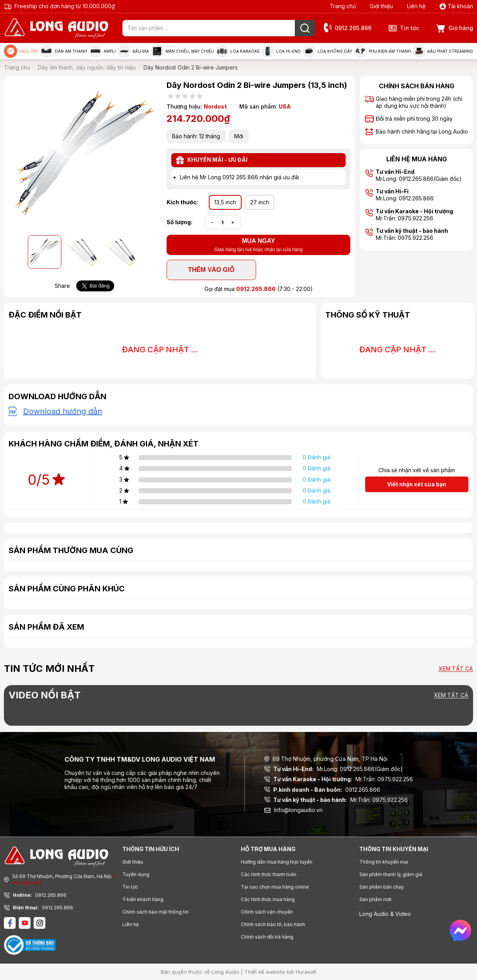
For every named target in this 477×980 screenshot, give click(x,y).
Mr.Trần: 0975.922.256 (339, 779)
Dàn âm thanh (64, 51)
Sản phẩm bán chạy (382, 887)
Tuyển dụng (136, 874)
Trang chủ (343, 6)
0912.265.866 (347, 28)
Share (62, 286)
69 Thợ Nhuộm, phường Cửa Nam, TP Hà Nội (326, 759)
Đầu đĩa (133, 51)
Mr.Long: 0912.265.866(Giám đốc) (334, 769)
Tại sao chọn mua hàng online (275, 887)
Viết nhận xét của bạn (417, 484)
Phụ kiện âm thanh (382, 51)
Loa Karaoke (238, 51)
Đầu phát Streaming (443, 51)
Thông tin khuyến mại (384, 862)
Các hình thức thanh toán (269, 874)
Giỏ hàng (455, 28)
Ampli (102, 51)
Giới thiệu (381, 6)
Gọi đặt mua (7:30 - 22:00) (259, 289)
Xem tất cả (456, 669)
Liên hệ (416, 6)
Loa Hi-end (281, 51)
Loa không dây (327, 51)
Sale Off (21, 51)
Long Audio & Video (385, 914)
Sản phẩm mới (375, 899)
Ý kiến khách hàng (143, 899)
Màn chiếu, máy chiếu (182, 51)
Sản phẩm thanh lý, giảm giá (391, 874)
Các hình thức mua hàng (268, 899)
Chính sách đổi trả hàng (267, 937)
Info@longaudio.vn (293, 810)
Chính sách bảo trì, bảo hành (273, 924)
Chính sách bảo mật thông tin (155, 912)
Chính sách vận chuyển (267, 912)
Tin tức (404, 28)
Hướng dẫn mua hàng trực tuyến (277, 862)
